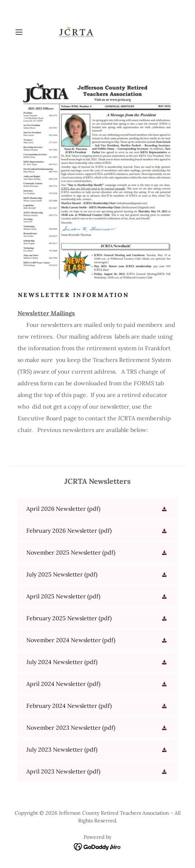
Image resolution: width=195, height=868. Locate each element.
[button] (25, 32)
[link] (97, 32)
